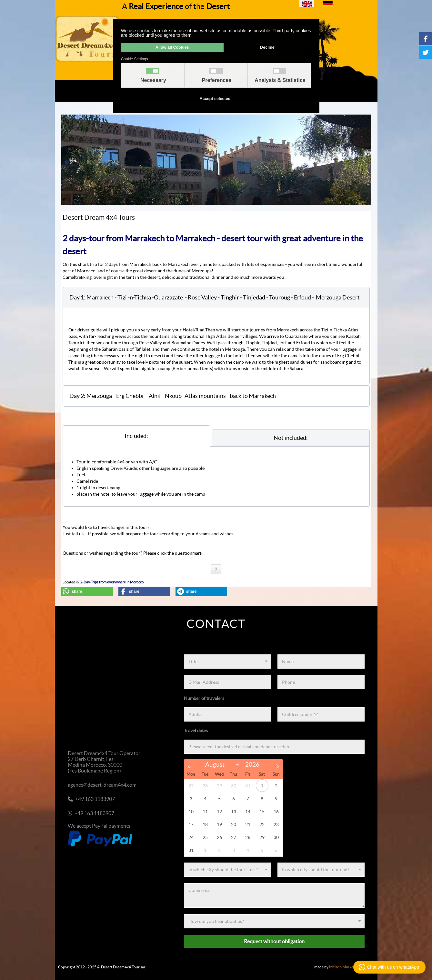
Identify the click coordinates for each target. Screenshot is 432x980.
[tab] (136, 436)
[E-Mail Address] (227, 682)
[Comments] (274, 895)
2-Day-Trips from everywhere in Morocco (112, 582)
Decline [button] (267, 47)
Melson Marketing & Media (352, 967)
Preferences (217, 80)
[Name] (321, 662)
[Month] (221, 765)
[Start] (227, 870)
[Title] (227, 662)
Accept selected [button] (215, 99)
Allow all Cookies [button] (172, 47)
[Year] (254, 765)
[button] (216, 298)
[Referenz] (274, 921)
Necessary (153, 80)
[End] (321, 870)
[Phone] (321, 682)
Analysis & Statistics (280, 80)
